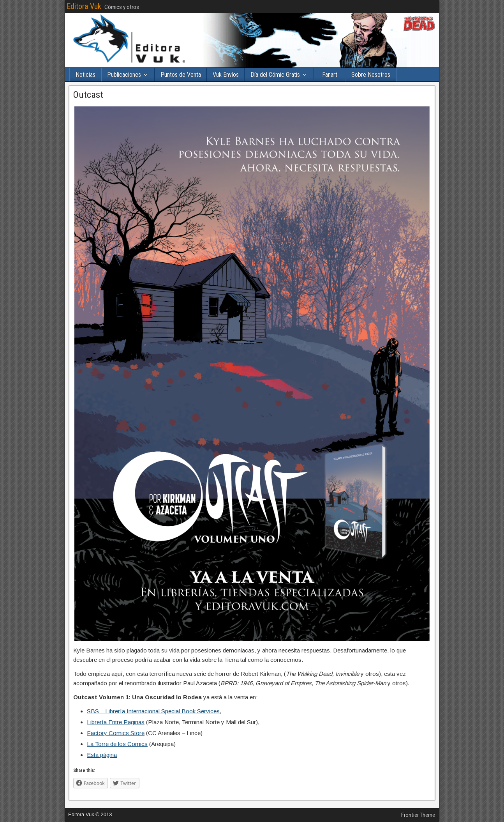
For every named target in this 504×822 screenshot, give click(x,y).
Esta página (102, 755)
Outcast (88, 95)
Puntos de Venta (181, 75)
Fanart (330, 75)
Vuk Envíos (226, 75)
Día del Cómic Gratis (275, 75)
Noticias (85, 75)
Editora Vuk (84, 6)
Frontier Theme (418, 815)
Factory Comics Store (116, 733)
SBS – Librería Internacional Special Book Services (153, 711)
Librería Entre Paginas (116, 722)
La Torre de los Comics (117, 744)
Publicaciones (124, 75)
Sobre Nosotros (371, 75)
